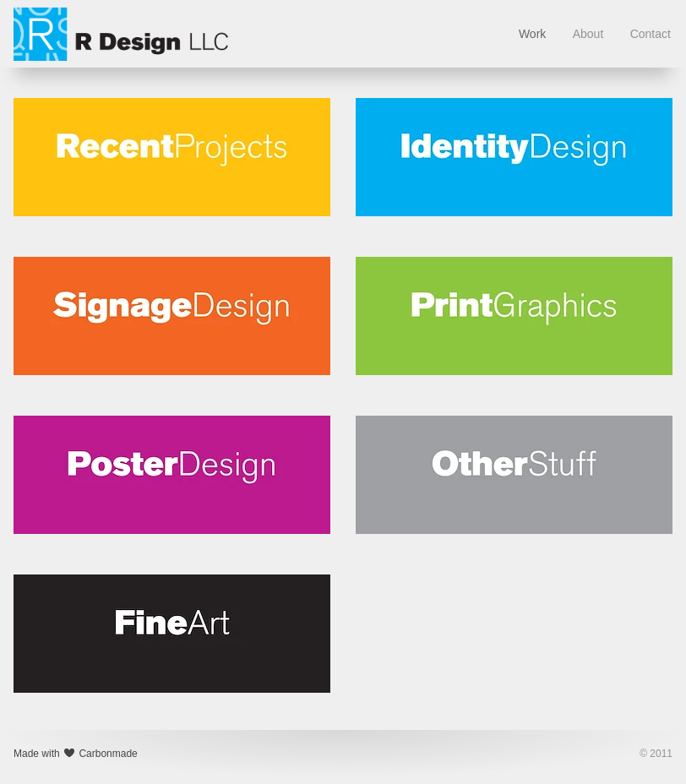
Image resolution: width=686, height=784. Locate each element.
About (588, 34)
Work (532, 34)
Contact (651, 34)
